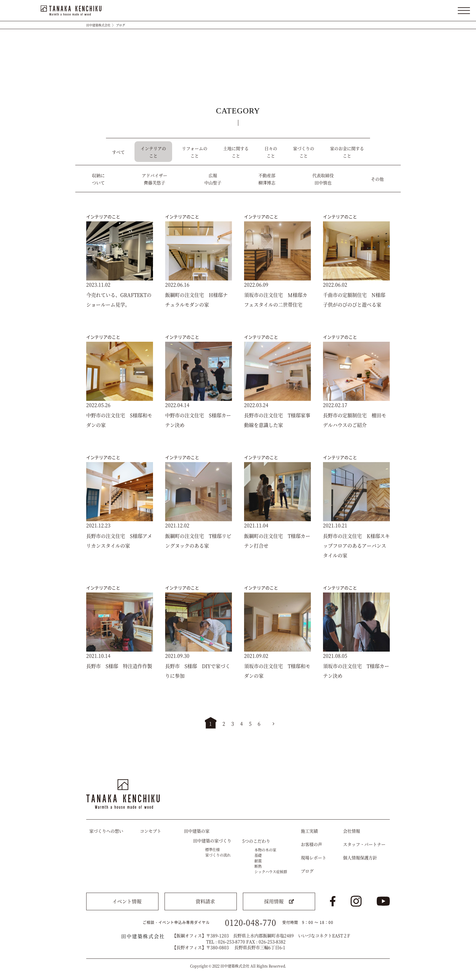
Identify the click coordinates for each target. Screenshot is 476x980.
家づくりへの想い (106, 831)
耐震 (258, 861)
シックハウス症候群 (271, 872)
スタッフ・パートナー (364, 844)
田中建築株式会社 (98, 25)
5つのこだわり (256, 841)
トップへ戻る (380, 762)
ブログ (307, 871)
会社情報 (352, 831)
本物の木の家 (265, 850)
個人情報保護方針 (360, 857)
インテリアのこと (103, 216)
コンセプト (151, 831)
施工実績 (309, 831)
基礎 (258, 855)
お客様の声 (311, 844)
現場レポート (314, 857)
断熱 (258, 866)
